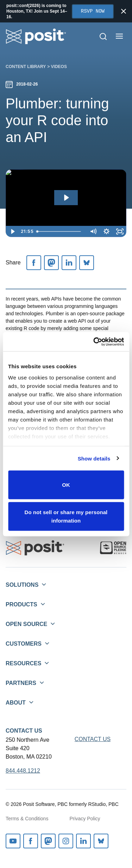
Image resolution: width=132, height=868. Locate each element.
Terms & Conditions (27, 819)
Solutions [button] (22, 585)
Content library (26, 67)
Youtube (13, 841)
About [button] (16, 703)
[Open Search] (103, 36)
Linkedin (83, 841)
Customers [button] (24, 644)
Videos (59, 67)
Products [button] (21, 604)
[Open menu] (119, 36)
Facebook (31, 841)
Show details (94, 458)
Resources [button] (23, 663)
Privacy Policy (85, 819)
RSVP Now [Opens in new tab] (93, 11)
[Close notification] (124, 11)
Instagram (66, 841)
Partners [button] (21, 683)
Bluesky (101, 841)
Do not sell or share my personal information (66, 516)
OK (66, 485)
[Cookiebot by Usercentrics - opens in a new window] (94, 342)
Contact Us (24, 731)
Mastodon (48, 841)
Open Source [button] (26, 624)
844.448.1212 (23, 771)
